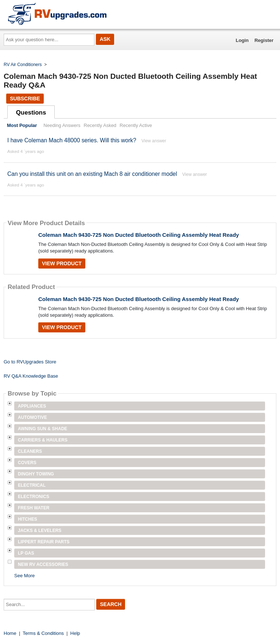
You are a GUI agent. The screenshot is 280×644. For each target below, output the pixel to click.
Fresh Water (34, 508)
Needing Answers (62, 125)
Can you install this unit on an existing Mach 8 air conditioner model (92, 174)
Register (264, 40)
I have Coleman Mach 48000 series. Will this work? (72, 140)
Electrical (32, 485)
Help (75, 633)
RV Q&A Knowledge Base (31, 376)
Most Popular (22, 125)
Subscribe (25, 99)
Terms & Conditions (43, 633)
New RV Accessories (43, 564)
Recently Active (136, 125)
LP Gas (26, 553)
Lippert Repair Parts (44, 542)
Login (242, 40)
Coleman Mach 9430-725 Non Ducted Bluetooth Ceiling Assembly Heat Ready (139, 235)
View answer (154, 141)
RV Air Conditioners (23, 65)
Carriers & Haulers (43, 440)
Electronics (34, 497)
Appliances (32, 406)
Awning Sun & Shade (42, 429)
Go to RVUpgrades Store (30, 362)
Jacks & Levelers (40, 531)
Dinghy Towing (36, 474)
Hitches (28, 519)
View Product (62, 263)
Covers (27, 463)
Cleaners (30, 451)
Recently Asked (100, 125)
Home (10, 633)
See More (24, 576)
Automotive (32, 417)
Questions (31, 113)
